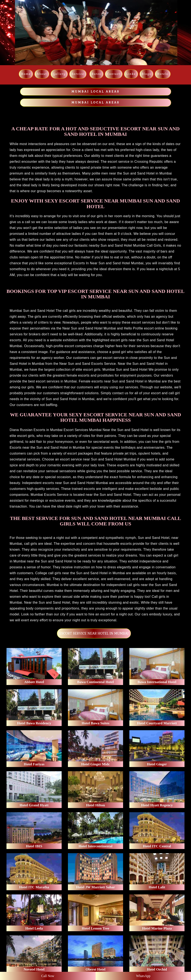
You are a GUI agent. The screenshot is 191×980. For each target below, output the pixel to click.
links (131, 74)
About (42, 74)
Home (26, 74)
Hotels (163, 74)
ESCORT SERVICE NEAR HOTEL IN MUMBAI (94, 633)
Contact (114, 74)
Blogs (147, 74)
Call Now (48, 976)
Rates (96, 74)
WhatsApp (143, 976)
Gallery (59, 74)
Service (78, 74)
